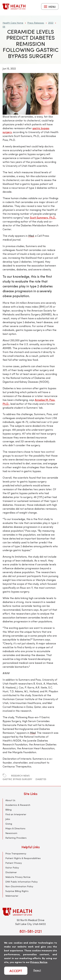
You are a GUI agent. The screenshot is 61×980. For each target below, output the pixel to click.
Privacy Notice (39, 962)
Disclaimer (11, 872)
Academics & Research (18, 805)
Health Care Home (13, 23)
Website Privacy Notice (18, 877)
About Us (10, 800)
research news (20, 776)
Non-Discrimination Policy (19, 886)
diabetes (41, 779)
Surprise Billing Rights (17, 891)
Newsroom (11, 833)
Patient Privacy (14, 863)
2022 (51, 23)
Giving (9, 824)
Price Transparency (16, 853)
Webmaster (12, 896)
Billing (8, 810)
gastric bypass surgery (17, 779)
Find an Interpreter (16, 814)
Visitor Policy (12, 868)
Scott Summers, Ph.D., (43, 218)
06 (4, 27)
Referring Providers (16, 838)
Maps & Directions (15, 828)
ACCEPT (16, 971)
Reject (37, 970)
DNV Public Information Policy (21, 882)
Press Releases (36, 23)
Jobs (8, 819)
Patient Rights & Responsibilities (23, 858)
